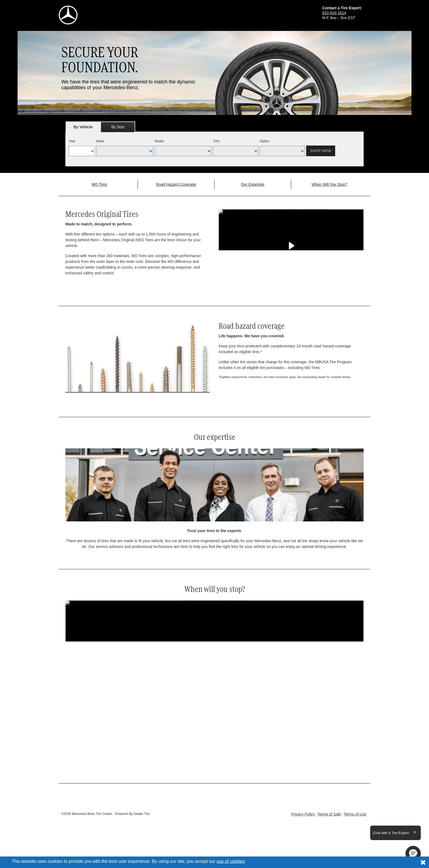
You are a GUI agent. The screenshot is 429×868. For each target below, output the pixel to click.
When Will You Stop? (330, 184)
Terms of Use (355, 814)
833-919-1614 (334, 13)
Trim (216, 141)
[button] (413, 854)
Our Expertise (253, 184)
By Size (118, 127)
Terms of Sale (329, 814)
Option (264, 141)
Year (72, 141)
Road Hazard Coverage (176, 184)
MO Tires (99, 184)
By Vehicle (83, 128)
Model (159, 141)
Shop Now (321, 151)
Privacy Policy (303, 814)
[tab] (83, 127)
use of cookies (231, 861)
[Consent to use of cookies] (423, 862)
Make (100, 141)
